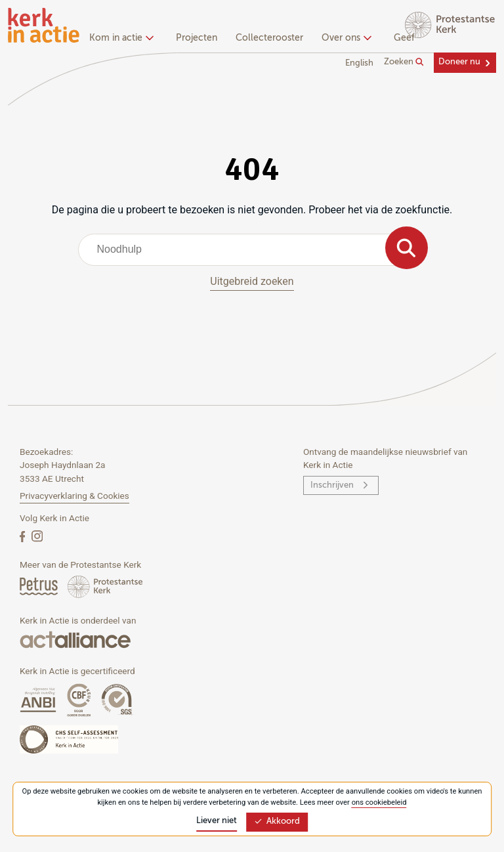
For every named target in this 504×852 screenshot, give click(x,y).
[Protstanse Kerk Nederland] (105, 586)
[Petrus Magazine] (40, 586)
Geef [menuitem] (404, 38)
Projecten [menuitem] (197, 38)
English (359, 63)
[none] (124, 39)
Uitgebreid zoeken (252, 281)
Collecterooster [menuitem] (269, 38)
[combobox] (252, 249)
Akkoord (277, 821)
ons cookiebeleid (379, 802)
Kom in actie (120, 38)
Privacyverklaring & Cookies (74, 496)
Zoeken (404, 62)
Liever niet (217, 821)
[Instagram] (37, 536)
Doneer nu (459, 62)
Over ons (345, 38)
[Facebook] (24, 536)
